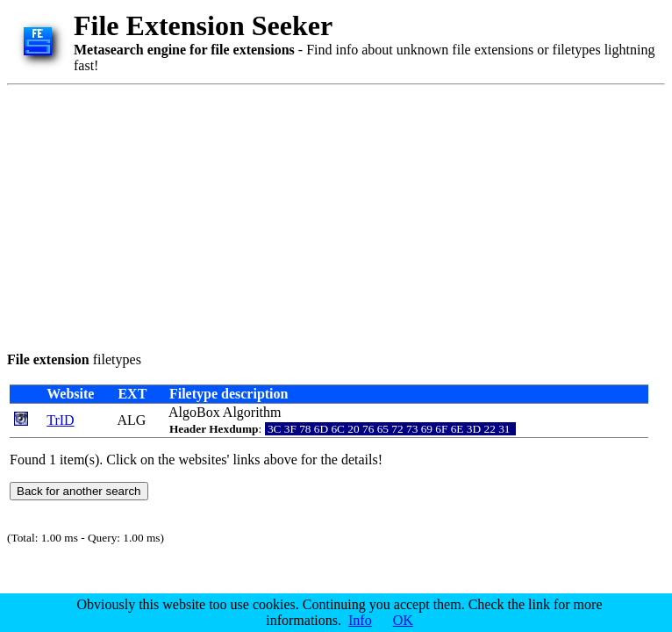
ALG (132, 420)
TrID (60, 420)
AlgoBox (194, 412)
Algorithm (252, 412)
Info (360, 620)
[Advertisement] (237, 215)
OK (403, 620)
